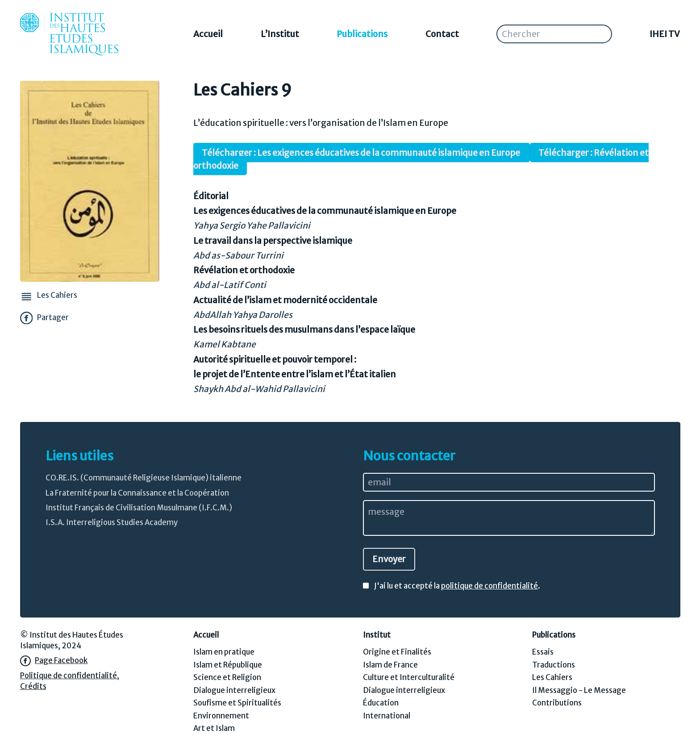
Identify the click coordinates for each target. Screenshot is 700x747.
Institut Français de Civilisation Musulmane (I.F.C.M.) (139, 508)
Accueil (208, 34)
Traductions (554, 665)
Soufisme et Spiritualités (237, 703)
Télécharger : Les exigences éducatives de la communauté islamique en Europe (362, 153)
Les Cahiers (552, 678)
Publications (362, 34)
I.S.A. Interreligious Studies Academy (112, 523)
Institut (377, 635)
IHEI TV (665, 34)
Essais (543, 652)
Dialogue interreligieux (234, 691)
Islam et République (228, 665)
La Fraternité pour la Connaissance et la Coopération (137, 493)
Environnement (221, 716)
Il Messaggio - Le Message (579, 691)
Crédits (33, 686)
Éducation (381, 703)
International (387, 716)
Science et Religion (227, 678)
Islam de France (390, 665)
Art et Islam (214, 728)
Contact (442, 34)
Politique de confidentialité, (70, 676)
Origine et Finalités (397, 652)
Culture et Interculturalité (409, 678)
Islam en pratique (224, 652)
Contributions (557, 703)
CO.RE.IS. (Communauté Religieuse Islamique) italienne (144, 478)
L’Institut (280, 34)
